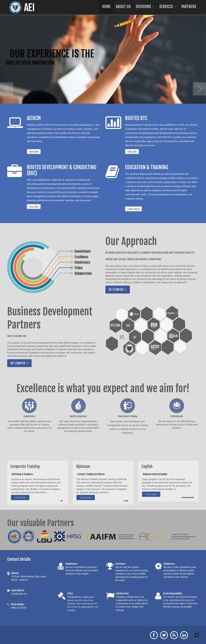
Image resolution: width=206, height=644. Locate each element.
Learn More (133, 209)
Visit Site (34, 152)
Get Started (116, 290)
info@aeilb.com (19, 594)
